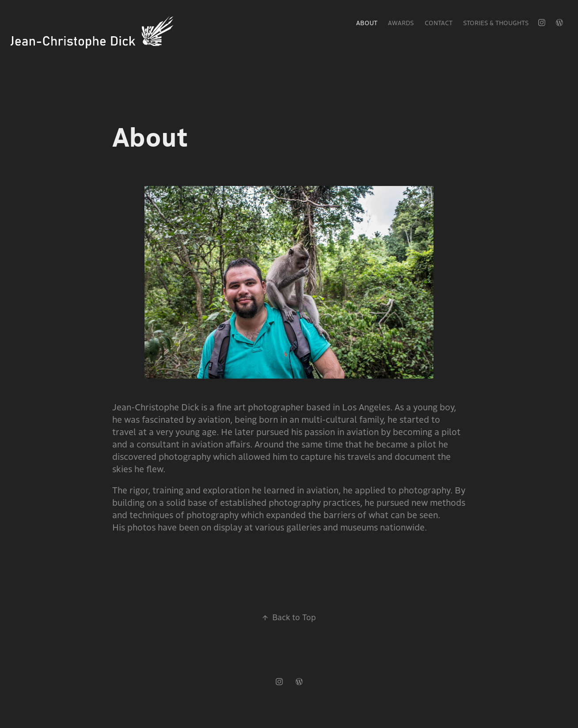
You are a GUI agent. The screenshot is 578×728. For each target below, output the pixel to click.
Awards (401, 23)
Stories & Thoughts (496, 23)
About (367, 23)
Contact (439, 23)
